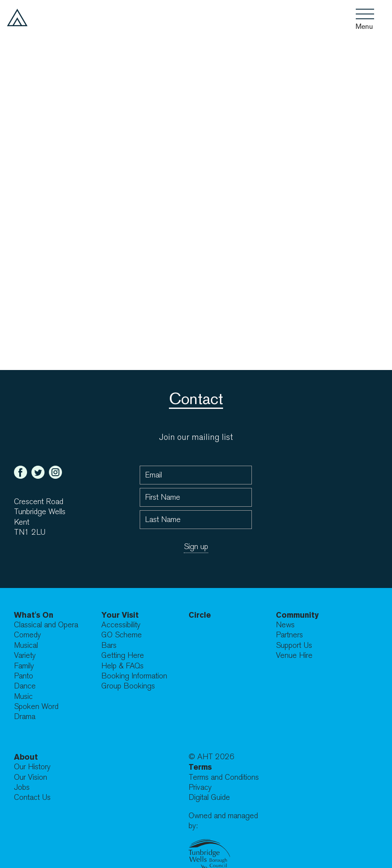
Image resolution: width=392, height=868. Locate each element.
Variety (25, 655)
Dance (25, 686)
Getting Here (123, 655)
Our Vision (31, 777)
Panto (24, 676)
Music (23, 697)
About (26, 757)
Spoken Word (36, 707)
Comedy (28, 635)
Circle (200, 615)
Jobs (22, 787)
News (285, 625)
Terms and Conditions (224, 777)
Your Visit (120, 615)
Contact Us (32, 797)
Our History (32, 767)
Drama (25, 717)
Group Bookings (128, 686)
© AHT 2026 (211, 757)
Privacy (200, 787)
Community (297, 615)
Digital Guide (209, 797)
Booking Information (134, 676)
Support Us (294, 645)
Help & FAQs (122, 666)
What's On (34, 615)
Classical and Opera (46, 625)
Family (24, 666)
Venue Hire (294, 655)
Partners (289, 635)
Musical (26, 645)
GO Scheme (122, 635)
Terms (200, 767)
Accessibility (121, 625)
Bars (109, 645)
